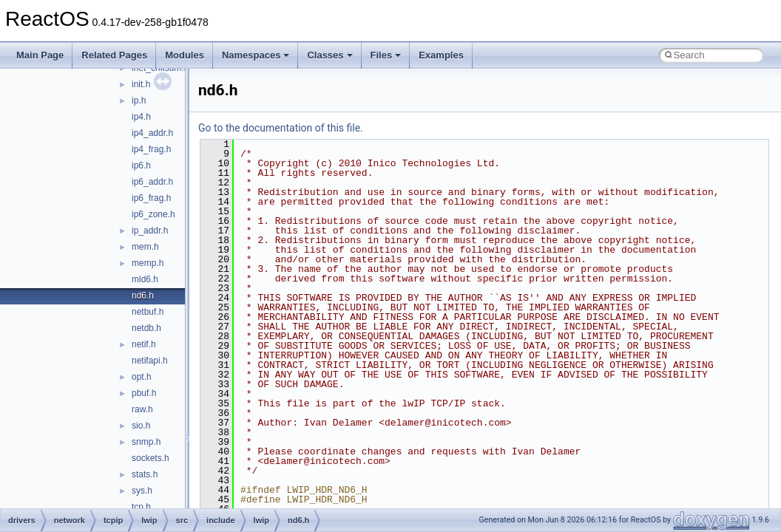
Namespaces (256, 55)
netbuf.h (148, 312)
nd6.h (143, 296)
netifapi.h (150, 361)
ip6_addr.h (152, 182)
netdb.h (146, 328)
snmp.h (146, 442)
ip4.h (141, 117)
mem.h (145, 247)
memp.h (148, 263)
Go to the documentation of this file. (281, 128)
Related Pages (114, 55)
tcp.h (141, 507)
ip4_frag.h (151, 149)
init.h (141, 84)
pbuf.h (144, 393)
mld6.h (145, 279)
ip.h (139, 100)
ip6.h (141, 166)
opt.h (142, 377)
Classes (329, 55)
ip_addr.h (150, 231)
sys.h (142, 491)
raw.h (142, 409)
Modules (185, 55)
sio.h (141, 426)
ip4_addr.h (152, 133)
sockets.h (151, 458)
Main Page (40, 55)
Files (386, 55)
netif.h (144, 344)
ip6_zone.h (153, 214)
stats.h (145, 474)
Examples (441, 55)
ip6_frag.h (151, 198)
